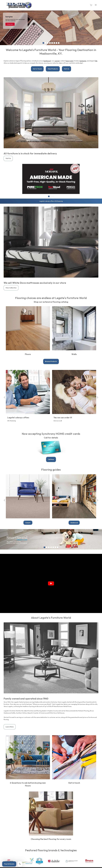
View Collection (11, 288)
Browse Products (51, 361)
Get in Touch (37, 69)
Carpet (28, 523)
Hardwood (74, 523)
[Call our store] (20, 864)
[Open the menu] (96, 5)
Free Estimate (9, 864)
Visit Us (66, 69)
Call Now (51, 459)
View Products (53, 69)
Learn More (10, 727)
